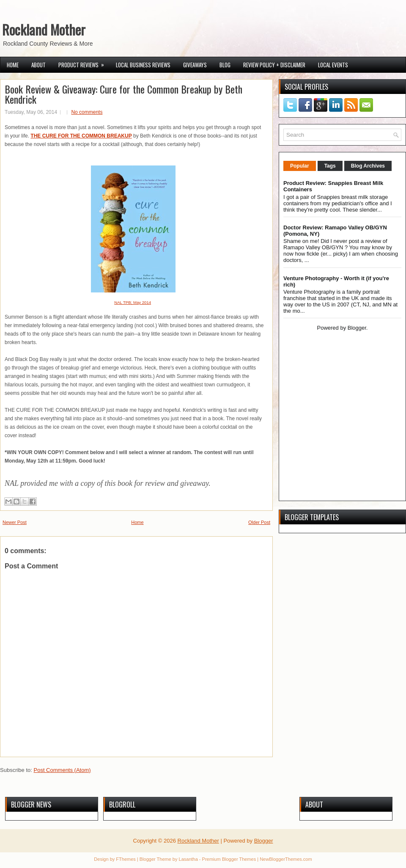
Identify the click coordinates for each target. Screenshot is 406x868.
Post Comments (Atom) (62, 770)
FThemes (126, 859)
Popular (300, 166)
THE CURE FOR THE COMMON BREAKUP (81, 136)
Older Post (259, 522)
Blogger (357, 328)
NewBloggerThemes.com (286, 859)
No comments (87, 112)
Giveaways (195, 65)
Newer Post (15, 522)
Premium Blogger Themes (229, 859)
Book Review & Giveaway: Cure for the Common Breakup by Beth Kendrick (123, 94)
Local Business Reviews (143, 65)
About (38, 65)
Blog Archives (368, 166)
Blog (225, 65)
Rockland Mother (44, 29)
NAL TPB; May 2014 (133, 302)
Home (13, 65)
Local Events (333, 65)
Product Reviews (84, 63)
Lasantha (188, 859)
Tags (330, 166)
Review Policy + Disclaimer (274, 65)
